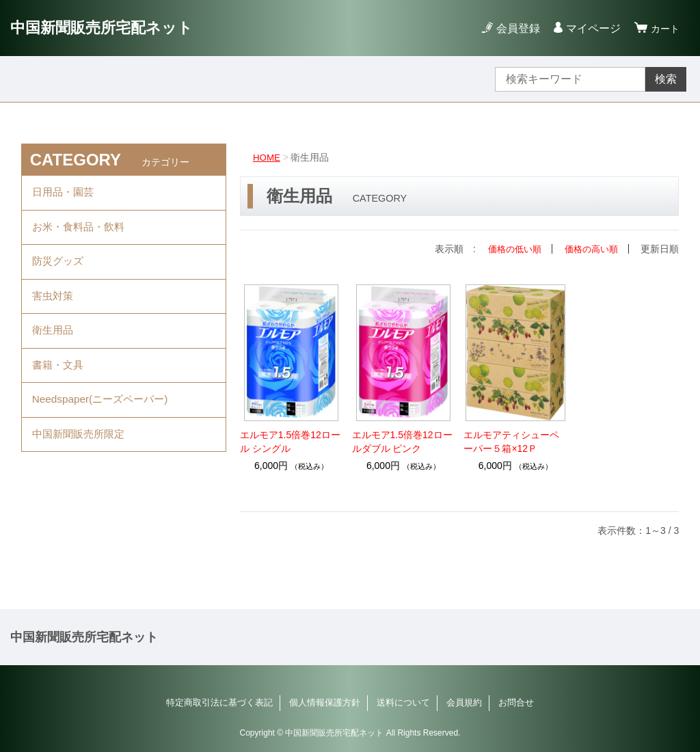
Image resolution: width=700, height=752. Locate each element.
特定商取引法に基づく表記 (219, 702)
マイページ (589, 28)
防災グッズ (59, 269)
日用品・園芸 (65, 194)
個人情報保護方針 (325, 702)
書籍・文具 (59, 382)
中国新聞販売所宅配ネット (110, 28)
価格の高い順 (589, 249)
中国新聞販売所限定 (81, 457)
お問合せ (516, 702)
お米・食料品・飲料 (81, 231)
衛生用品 (54, 344)
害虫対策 (54, 307)
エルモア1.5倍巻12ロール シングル (290, 442)
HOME (267, 157)
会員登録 (514, 28)
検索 (666, 79)
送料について (403, 702)
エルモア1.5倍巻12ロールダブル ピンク (402, 442)
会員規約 (464, 702)
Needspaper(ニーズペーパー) (104, 419)
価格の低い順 (509, 249)
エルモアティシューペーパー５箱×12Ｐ (511, 442)
